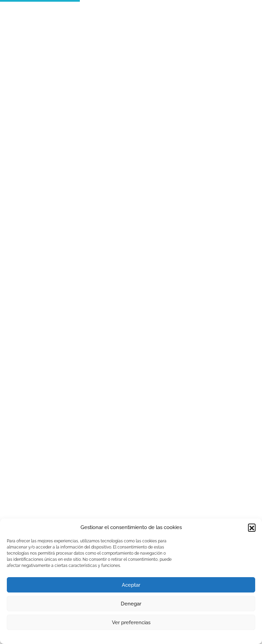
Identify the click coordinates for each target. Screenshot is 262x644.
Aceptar (131, 585)
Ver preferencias (131, 623)
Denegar (131, 604)
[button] (252, 527)
